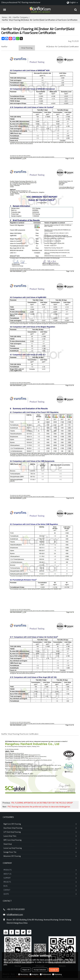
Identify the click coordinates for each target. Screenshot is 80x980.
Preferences (45, 974)
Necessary (23, 974)
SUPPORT (40, 878)
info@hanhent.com (15, 915)
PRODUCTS (40, 870)
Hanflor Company (21, 17)
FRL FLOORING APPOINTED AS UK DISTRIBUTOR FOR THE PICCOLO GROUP (42, 803)
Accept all (54, 970)
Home (4, 17)
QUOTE (40, 894)
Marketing (57, 974)
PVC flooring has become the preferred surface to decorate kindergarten (39, 807)
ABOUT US (40, 874)
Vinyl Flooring (27, 48)
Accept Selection (40, 970)
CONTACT (40, 890)
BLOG (40, 886)
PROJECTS (40, 882)
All (10, 17)
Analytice (34, 974)
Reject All (26, 970)
